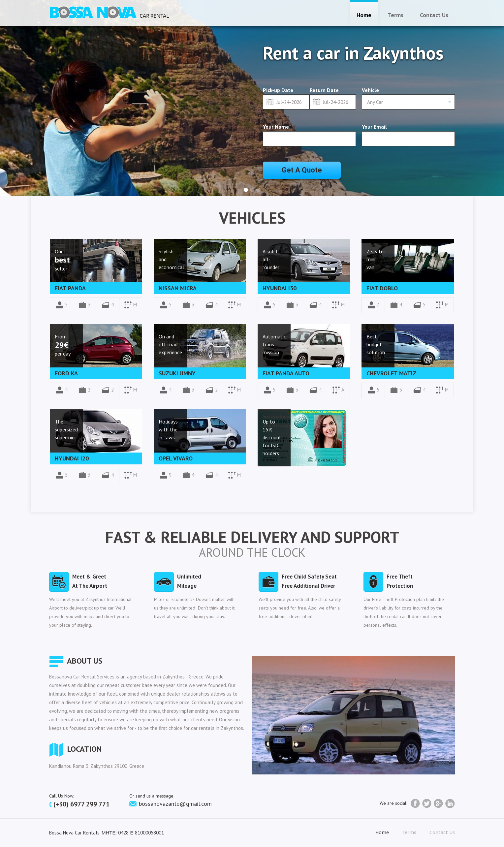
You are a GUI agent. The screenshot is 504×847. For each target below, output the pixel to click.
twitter (427, 803)
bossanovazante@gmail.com (171, 804)
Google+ (438, 803)
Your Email (374, 127)
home (364, 15)
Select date (270, 101)
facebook (415, 803)
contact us (434, 15)
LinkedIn (450, 803)
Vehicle (370, 90)
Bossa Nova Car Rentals (74, 833)
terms (396, 15)
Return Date (324, 90)
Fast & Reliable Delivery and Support (252, 537)
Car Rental (109, 12)
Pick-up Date (278, 90)
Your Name (276, 127)
